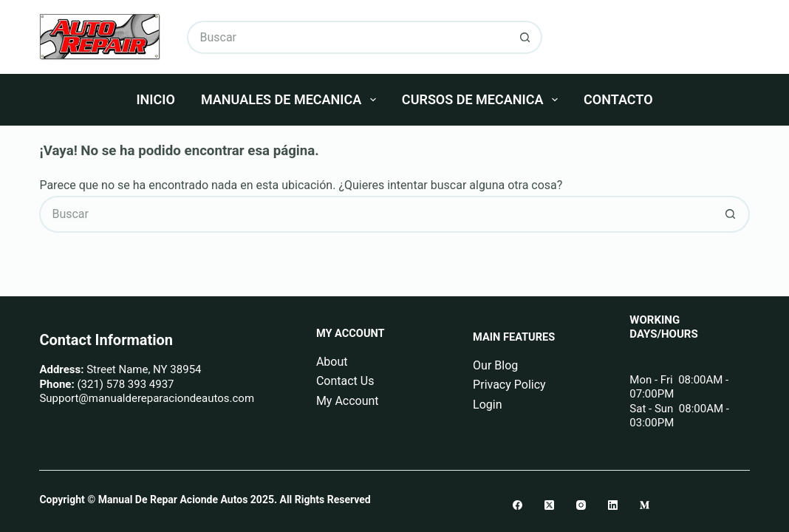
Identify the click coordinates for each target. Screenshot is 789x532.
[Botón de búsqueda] (526, 37)
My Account (348, 401)
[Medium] (645, 505)
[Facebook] (518, 505)
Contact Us (345, 381)
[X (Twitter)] (549, 505)
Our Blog (495, 365)
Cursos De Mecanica (483, 100)
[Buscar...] (348, 37)
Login (487, 405)
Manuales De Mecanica (291, 100)
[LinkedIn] (613, 505)
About (332, 362)
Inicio (155, 99)
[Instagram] (581, 505)
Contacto (618, 99)
